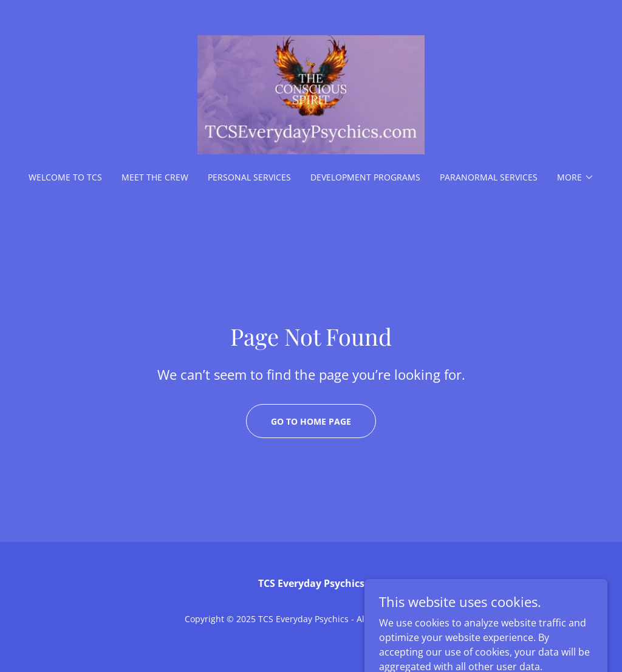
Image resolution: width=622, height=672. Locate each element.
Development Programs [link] (365, 177)
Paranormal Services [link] (489, 177)
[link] (311, 94)
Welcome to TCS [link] (65, 177)
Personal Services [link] (249, 177)
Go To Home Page (311, 421)
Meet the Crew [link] (155, 177)
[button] (576, 177)
